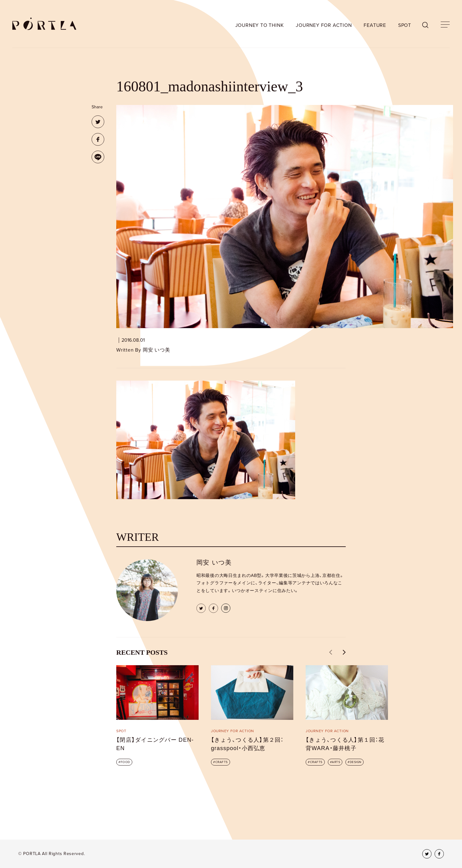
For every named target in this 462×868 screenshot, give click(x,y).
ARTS (336, 762)
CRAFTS (222, 762)
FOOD (125, 762)
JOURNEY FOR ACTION (324, 25)
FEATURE (375, 25)
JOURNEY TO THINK (260, 25)
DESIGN (356, 762)
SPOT (405, 25)
